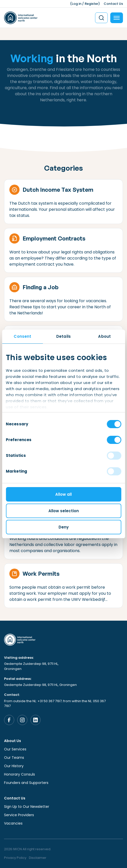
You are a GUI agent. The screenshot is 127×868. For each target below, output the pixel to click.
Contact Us (113, 4)
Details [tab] (63, 336)
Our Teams (14, 758)
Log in (77, 4)
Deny (64, 527)
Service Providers (19, 815)
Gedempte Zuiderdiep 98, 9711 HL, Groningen (31, 666)
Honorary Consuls (20, 774)
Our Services (15, 749)
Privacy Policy (15, 858)
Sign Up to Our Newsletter (27, 807)
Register (92, 4)
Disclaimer (38, 858)
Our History (14, 766)
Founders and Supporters (26, 783)
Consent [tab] (22, 336)
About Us (13, 741)
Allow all (63, 494)
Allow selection (64, 511)
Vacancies (13, 823)
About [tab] (104, 336)
